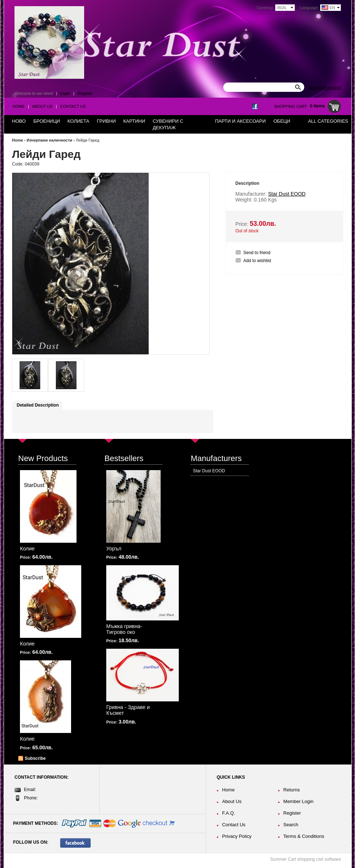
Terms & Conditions (304, 836)
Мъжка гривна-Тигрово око (124, 629)
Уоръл (114, 549)
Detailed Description (38, 405)
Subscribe (35, 758)
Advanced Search (325, 87)
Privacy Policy (237, 836)
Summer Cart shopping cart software (306, 859)
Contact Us (73, 106)
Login (65, 93)
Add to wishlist (257, 261)
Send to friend (257, 253)
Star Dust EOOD (209, 471)
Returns (292, 790)
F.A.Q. (228, 813)
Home (19, 106)
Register (85, 93)
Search (291, 825)
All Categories (328, 121)
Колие (27, 549)
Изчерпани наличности (49, 140)
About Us (42, 106)
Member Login (298, 801)
